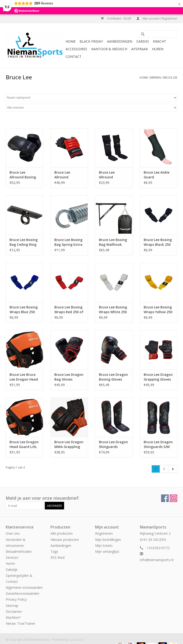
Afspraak (140, 49)
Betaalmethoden (19, 551)
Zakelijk (12, 570)
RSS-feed (58, 557)
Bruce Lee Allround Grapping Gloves (68, 175)
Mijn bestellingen (108, 540)
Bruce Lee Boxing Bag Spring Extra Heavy (68, 242)
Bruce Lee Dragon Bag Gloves (69, 377)
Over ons (13, 533)
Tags (54, 551)
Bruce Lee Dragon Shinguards (113, 444)
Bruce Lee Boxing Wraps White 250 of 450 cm (113, 310)
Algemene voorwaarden (24, 587)
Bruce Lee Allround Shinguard (107, 175)
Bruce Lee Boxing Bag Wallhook (113, 242)
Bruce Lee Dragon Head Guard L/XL (24, 444)
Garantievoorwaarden (23, 593)
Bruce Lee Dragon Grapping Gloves (158, 377)
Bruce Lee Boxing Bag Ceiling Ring (24, 242)
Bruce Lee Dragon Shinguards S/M (158, 444)
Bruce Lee (170, 78)
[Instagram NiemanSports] (173, 498)
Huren (158, 49)
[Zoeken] (158, 34)
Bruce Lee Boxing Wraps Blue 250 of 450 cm (24, 310)
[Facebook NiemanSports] (165, 498)
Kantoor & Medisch (109, 49)
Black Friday (91, 41)
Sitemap (12, 606)
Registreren (104, 533)
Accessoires (76, 49)
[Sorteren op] (91, 98)
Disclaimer (14, 611)
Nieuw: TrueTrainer (20, 623)
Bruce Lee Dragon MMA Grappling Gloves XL (69, 444)
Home (71, 41)
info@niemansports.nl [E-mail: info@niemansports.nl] (157, 560)
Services (12, 557)
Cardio (143, 41)
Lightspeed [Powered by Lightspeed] (76, 640)
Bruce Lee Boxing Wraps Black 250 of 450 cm (158, 242)
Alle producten (62, 533)
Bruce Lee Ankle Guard (157, 175)
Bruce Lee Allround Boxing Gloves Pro (23, 175)
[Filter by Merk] (91, 108)
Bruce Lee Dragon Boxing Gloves (113, 377)
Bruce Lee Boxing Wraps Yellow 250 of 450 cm (158, 310)
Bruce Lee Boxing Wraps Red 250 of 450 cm (69, 310)
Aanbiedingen (120, 41)
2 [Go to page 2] (164, 469)
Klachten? (13, 617)
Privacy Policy (16, 599)
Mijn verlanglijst (107, 551)
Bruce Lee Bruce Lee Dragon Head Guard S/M (24, 377)
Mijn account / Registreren (157, 18)
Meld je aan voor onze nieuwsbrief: (42, 498)
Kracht (160, 41)
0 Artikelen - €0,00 (116, 18)
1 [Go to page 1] (156, 469)
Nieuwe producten (65, 540)
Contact (74, 57)
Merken (155, 78)
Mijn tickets (104, 546)
